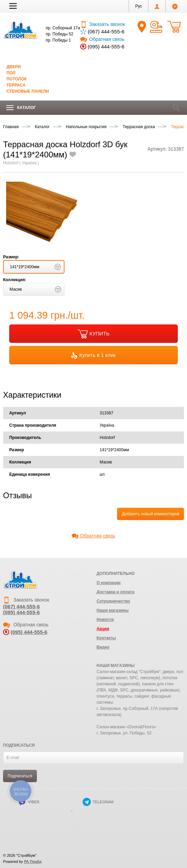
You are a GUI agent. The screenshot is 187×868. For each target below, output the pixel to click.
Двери (14, 67)
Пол (11, 73)
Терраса (16, 85)
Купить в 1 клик (93, 355)
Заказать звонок (103, 24)
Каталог (21, 108)
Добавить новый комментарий (151, 514)
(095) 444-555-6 (106, 47)
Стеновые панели (28, 91)
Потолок (17, 79)
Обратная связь (102, 39)
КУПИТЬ (93, 334)
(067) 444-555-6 (106, 32)
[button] (13, 6)
